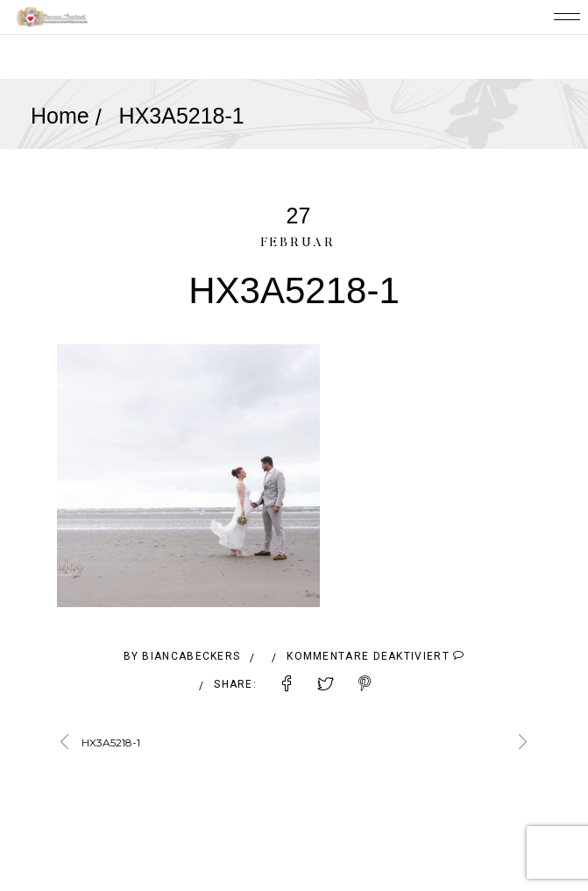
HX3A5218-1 (111, 742)
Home (60, 116)
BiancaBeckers (191, 656)
